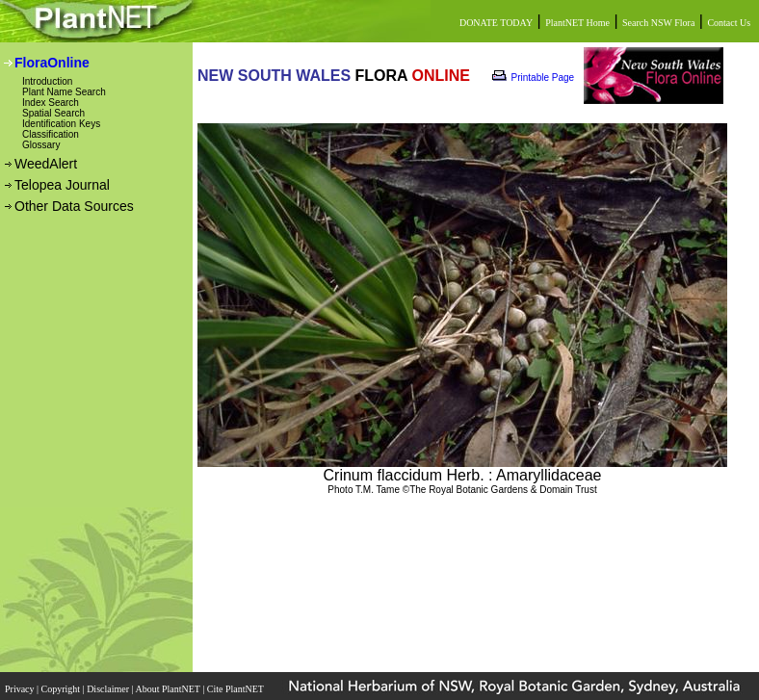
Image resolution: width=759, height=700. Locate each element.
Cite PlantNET (236, 689)
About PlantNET (169, 689)
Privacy (21, 689)
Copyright (62, 689)
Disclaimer (109, 689)
